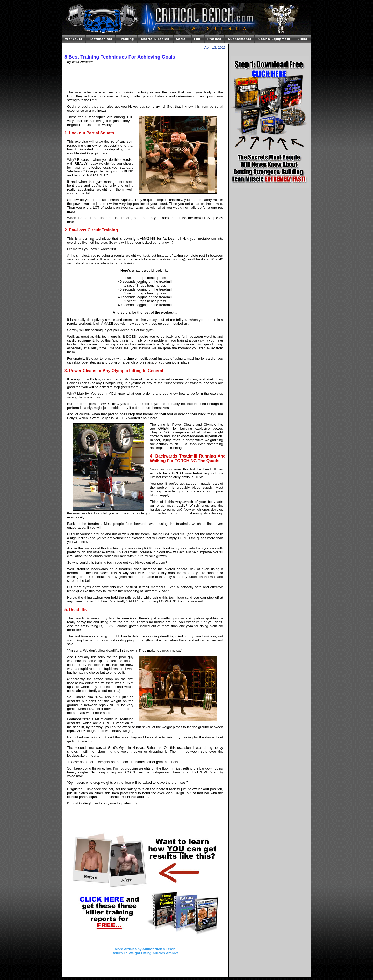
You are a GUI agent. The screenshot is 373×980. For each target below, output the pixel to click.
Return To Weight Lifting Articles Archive (145, 953)
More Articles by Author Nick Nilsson (145, 949)
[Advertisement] (145, 79)
